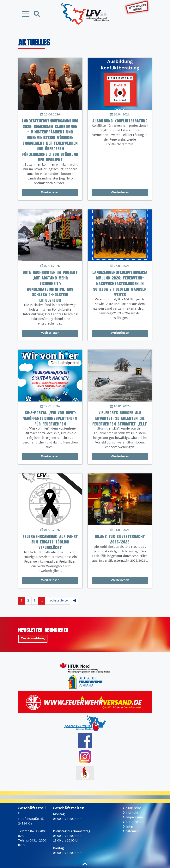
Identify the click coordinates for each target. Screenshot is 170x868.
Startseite (132, 808)
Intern (129, 827)
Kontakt (131, 813)
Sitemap (131, 832)
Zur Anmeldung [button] (33, 639)
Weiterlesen (50, 193)
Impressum (133, 818)
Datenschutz (134, 822)
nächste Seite (58, 601)
